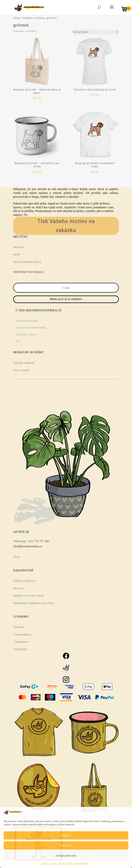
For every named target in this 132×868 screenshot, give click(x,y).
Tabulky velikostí (24, 363)
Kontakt (19, 627)
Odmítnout (66, 846)
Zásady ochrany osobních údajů (73, 863)
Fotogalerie (21, 642)
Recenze (19, 588)
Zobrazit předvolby (66, 856)
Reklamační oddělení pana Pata (34, 603)
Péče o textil (21, 370)
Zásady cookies (50, 863)
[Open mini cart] (126, 10)
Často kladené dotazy (27, 262)
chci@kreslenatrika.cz (28, 546)
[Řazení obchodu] (95, 32)
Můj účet (19, 247)
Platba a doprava (24, 581)
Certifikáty (20, 649)
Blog (17, 557)
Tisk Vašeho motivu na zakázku (66, 226)
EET (18, 341)
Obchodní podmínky (27, 321)
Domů (17, 18)
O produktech (22, 635)
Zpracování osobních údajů (31, 327)
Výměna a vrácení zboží (28, 596)
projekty (79, 211)
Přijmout (66, 836)
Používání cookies (26, 334)
